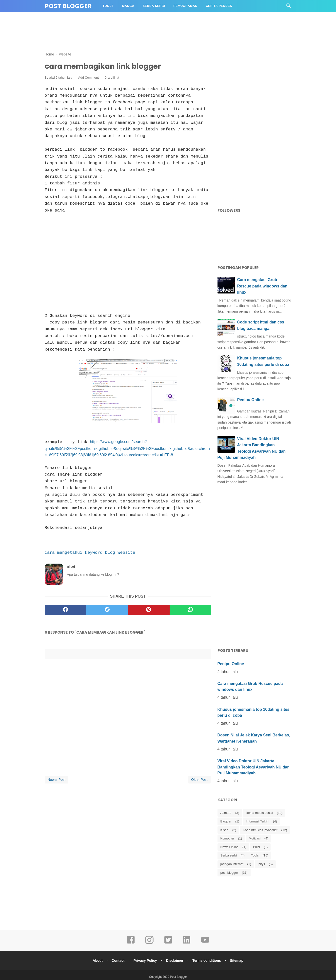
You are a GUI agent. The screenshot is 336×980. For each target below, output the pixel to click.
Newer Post (57, 779)
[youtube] (205, 943)
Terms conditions (207, 960)
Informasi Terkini (257, 821)
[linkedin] (187, 943)
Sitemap (237, 960)
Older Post (199, 779)
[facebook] (66, 609)
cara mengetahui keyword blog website (90, 552)
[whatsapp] (190, 609)
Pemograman (185, 6)
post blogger (229, 873)
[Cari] (289, 7)
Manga (128, 6)
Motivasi (255, 838)
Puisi (257, 847)
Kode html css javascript (260, 830)
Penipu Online (251, 400)
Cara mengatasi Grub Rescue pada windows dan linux (262, 286)
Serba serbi (229, 855)
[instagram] (149, 943)
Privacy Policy (145, 960)
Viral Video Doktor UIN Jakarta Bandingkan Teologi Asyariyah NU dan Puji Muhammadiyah (254, 767)
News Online (230, 847)
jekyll (261, 864)
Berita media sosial (259, 813)
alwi (52, 78)
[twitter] (107, 609)
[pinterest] (149, 609)
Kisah (225, 830)
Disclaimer (175, 960)
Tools (108, 6)
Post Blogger (68, 6)
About (97, 960)
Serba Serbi (154, 6)
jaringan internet (232, 864)
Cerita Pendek (219, 6)
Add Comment (89, 78)
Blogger (226, 821)
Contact (118, 960)
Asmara (226, 813)
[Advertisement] (168, 33)
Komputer (227, 838)
